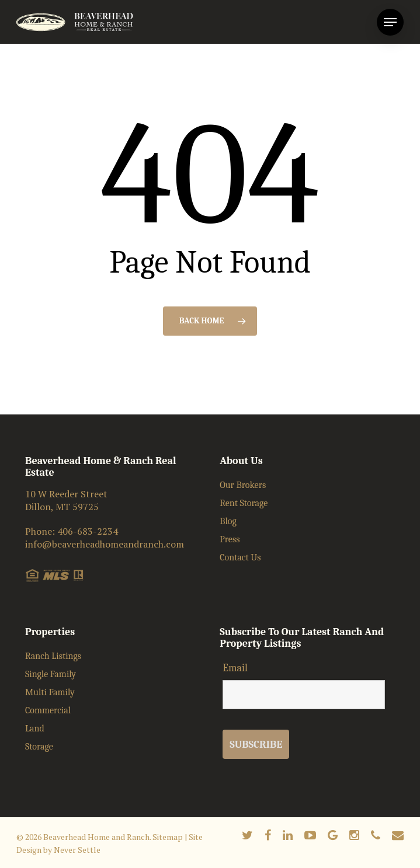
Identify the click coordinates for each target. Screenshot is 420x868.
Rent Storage (244, 503)
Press (230, 539)
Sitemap (168, 837)
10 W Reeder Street (66, 494)
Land (35, 728)
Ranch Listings (53, 656)
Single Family (51, 674)
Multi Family (50, 692)
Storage (39, 747)
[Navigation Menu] (390, 22)
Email (235, 668)
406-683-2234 (88, 531)
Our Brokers (243, 485)
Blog (228, 521)
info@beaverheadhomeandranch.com (105, 544)
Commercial (48, 710)
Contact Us (240, 557)
